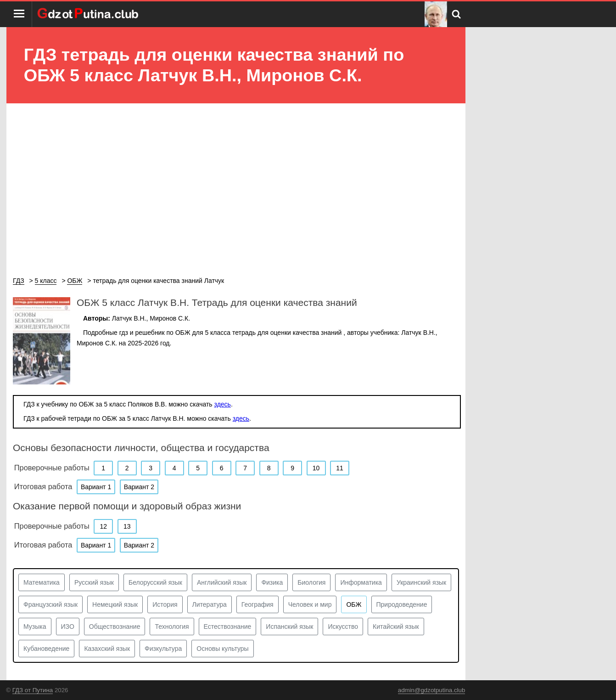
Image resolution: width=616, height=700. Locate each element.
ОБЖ (354, 604)
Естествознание (228, 627)
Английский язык (222, 582)
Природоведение (402, 604)
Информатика (361, 582)
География (258, 604)
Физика (272, 582)
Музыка (35, 627)
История (165, 604)
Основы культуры (222, 649)
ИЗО (68, 627)
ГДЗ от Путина (33, 690)
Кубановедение (46, 649)
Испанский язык (289, 627)
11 (340, 468)
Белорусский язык (155, 582)
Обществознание (115, 627)
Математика (42, 582)
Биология (311, 582)
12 (103, 526)
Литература (210, 604)
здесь (223, 404)
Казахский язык (107, 649)
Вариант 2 (139, 487)
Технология (172, 627)
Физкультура (163, 649)
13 (127, 526)
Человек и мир (310, 604)
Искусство (343, 627)
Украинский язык (421, 582)
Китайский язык (396, 627)
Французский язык (50, 604)
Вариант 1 (96, 487)
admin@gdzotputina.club (432, 690)
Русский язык (94, 582)
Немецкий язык (115, 604)
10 (316, 468)
